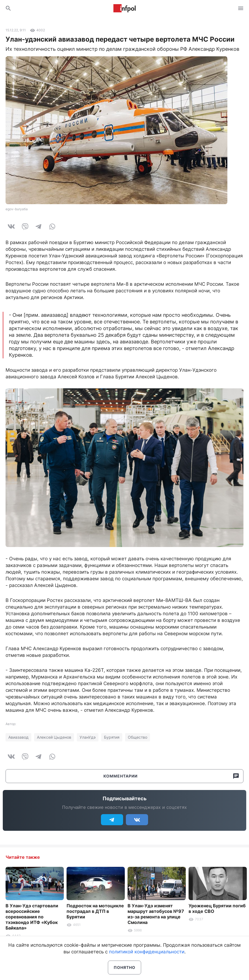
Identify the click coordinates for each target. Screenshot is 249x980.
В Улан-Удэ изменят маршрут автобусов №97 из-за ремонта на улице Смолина (156, 914)
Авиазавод (18, 737)
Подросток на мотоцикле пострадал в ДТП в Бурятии (95, 911)
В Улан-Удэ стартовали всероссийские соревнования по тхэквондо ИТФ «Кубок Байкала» (32, 917)
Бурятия (112, 737)
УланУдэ (88, 737)
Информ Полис (124, 8)
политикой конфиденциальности (147, 952)
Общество (138, 737)
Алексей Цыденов (54, 737)
